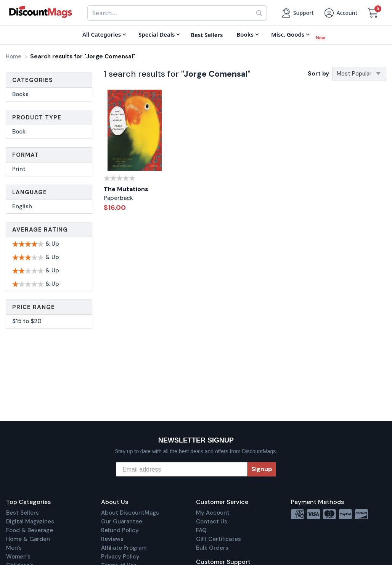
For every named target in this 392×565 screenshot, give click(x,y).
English (22, 206)
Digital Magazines (30, 522)
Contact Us (212, 522)
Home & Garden (28, 539)
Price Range (34, 307)
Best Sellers (22, 513)
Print (19, 169)
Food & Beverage (30, 530)
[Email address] (182, 469)
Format (26, 155)
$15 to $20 (27, 321)
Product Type (37, 118)
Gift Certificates (218, 539)
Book (19, 132)
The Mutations (126, 189)
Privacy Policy (120, 557)
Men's (14, 548)
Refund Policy (120, 530)
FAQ (201, 530)
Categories (33, 80)
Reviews (112, 539)
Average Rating (40, 230)
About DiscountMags (130, 513)
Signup (262, 469)
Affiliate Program (124, 548)
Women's (18, 557)
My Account (213, 513)
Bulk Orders (212, 548)
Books (20, 94)
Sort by (318, 74)
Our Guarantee (122, 522)
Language (30, 192)
